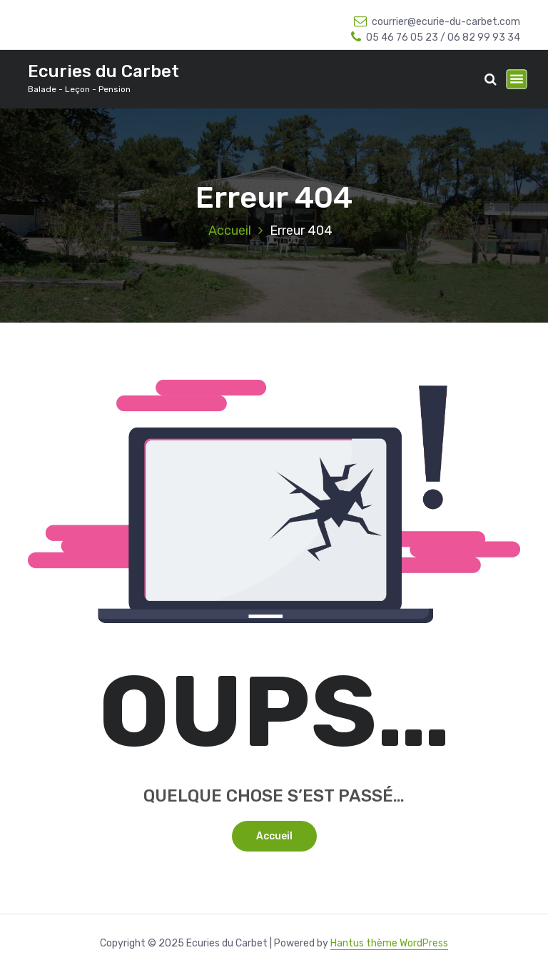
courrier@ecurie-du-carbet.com (437, 22)
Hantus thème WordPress (389, 943)
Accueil (230, 231)
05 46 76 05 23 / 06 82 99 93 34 (436, 37)
